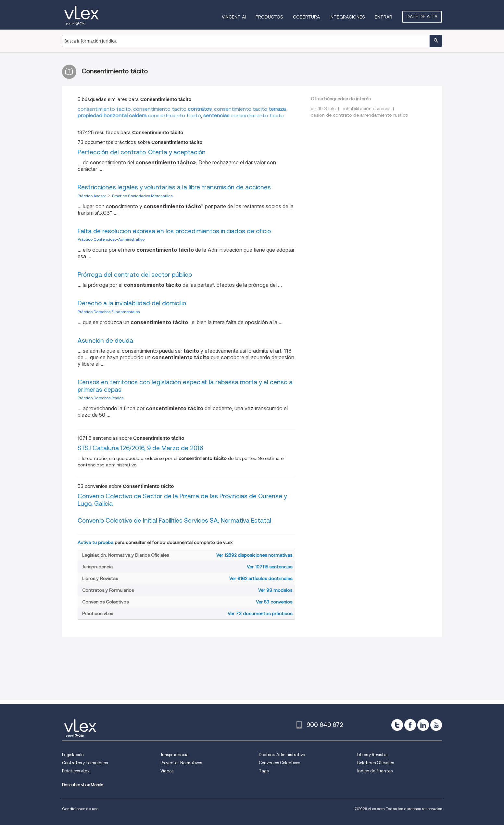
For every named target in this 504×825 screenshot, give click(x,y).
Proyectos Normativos (181, 763)
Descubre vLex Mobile (83, 785)
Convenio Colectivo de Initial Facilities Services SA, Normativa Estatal (174, 520)
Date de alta (422, 17)
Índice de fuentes (375, 771)
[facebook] (410, 725)
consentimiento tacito (104, 109)
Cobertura (306, 17)
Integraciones (347, 17)
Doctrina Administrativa (282, 755)
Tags (264, 771)
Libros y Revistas (373, 755)
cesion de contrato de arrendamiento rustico (359, 115)
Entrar (384, 17)
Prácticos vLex (76, 771)
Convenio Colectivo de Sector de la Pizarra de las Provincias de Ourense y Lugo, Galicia (182, 500)
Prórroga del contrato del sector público (135, 275)
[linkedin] (423, 725)
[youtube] (436, 725)
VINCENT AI (234, 17)
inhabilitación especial (367, 108)
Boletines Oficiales (376, 763)
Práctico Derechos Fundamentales (109, 312)
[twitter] (397, 725)
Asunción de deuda (105, 341)
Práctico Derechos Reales (101, 398)
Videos (167, 771)
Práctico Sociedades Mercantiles (142, 196)
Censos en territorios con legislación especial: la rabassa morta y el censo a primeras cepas (185, 386)
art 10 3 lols (323, 108)
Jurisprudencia (175, 755)
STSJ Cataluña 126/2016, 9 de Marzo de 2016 (140, 448)
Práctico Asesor (92, 196)
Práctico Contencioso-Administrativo (111, 239)
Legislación (73, 755)
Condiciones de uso (80, 809)
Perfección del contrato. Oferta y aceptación (142, 152)
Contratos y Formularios (85, 763)
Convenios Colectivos (279, 763)
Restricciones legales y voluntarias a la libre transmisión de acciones (174, 187)
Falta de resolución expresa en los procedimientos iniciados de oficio (174, 231)
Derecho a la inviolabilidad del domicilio (132, 303)
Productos (269, 17)
